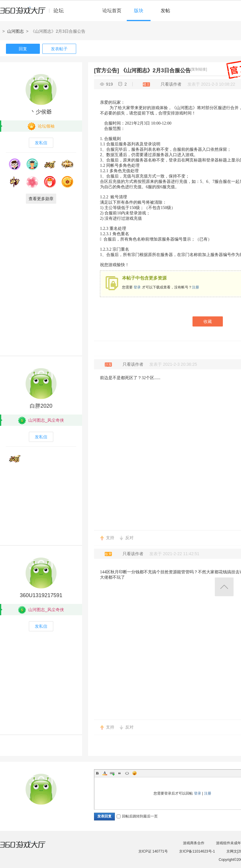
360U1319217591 (41, 595)
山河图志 (15, 31)
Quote (120, 773)
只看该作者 (171, 84)
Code (127, 773)
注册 (195, 287)
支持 (110, 538)
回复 (23, 49)
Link (112, 773)
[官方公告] (107, 70)
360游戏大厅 (29, 848)
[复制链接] (199, 69)
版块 (139, 11)
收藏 (208, 321)
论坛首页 (112, 11)
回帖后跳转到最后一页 (137, 816)
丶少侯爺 (41, 112)
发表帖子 (59, 49)
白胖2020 (41, 406)
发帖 (165, 11)
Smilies (134, 773)
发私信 (41, 143)
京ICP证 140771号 (153, 851)
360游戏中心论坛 (34, 13)
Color (105, 773)
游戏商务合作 (194, 843)
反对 (129, 538)
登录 (137, 287)
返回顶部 (224, 587)
